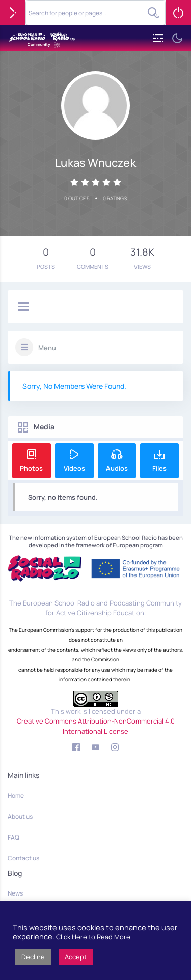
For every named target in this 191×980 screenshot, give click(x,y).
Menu (47, 348)
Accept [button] (76, 957)
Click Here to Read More (93, 937)
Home (16, 796)
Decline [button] (33, 957)
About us (20, 816)
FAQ (13, 837)
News (15, 893)
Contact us (23, 858)
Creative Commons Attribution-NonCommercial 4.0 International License (96, 726)
